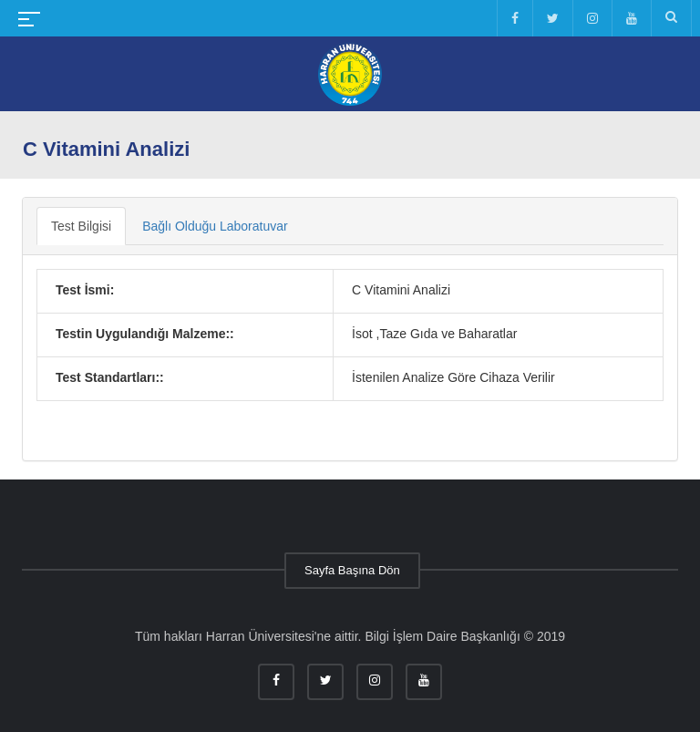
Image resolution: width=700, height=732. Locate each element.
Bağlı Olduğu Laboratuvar (215, 226)
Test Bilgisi (81, 226)
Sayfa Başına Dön (352, 570)
